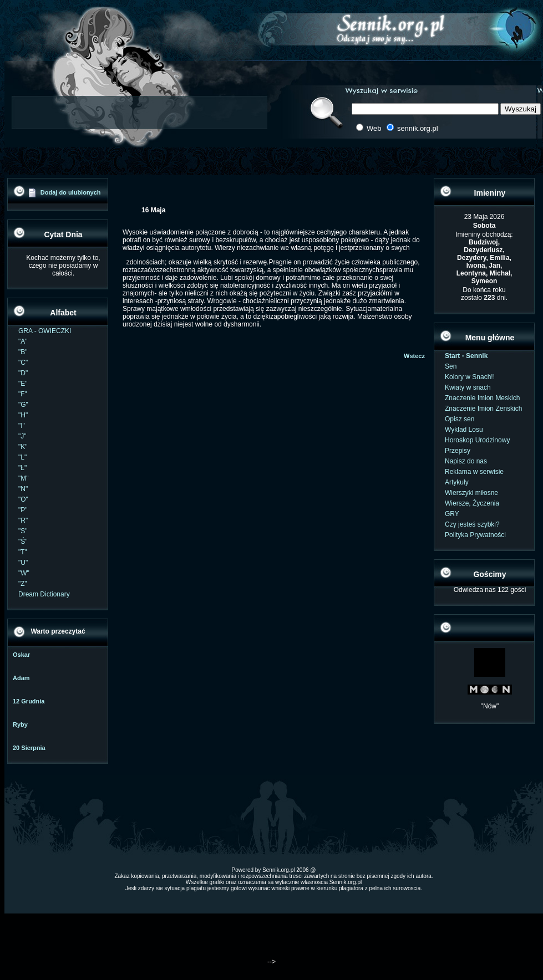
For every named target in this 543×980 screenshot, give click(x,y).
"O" (23, 499)
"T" (23, 552)
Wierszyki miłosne (471, 493)
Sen (451, 366)
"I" (22, 426)
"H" (23, 415)
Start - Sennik (466, 356)
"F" (23, 394)
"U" (23, 563)
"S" (23, 531)
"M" (24, 478)
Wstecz (414, 356)
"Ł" (22, 468)
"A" (23, 341)
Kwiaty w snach (468, 387)
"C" (23, 363)
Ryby (20, 724)
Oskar (21, 655)
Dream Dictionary (44, 594)
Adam (21, 678)
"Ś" (23, 542)
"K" (23, 447)
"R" (23, 520)
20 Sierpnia (29, 748)
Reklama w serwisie (474, 472)
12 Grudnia (29, 701)
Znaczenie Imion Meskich (482, 398)
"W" (24, 573)
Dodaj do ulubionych (71, 192)
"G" (23, 405)
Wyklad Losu (464, 430)
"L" (22, 457)
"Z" (23, 584)
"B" (23, 352)
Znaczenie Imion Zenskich (483, 409)
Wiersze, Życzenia (472, 503)
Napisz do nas (466, 461)
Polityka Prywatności (475, 535)
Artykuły (457, 482)
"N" (23, 489)
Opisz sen (460, 419)
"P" (23, 510)
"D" (23, 373)
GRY (452, 514)
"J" (22, 436)
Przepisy (458, 451)
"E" (23, 384)
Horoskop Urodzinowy (477, 440)
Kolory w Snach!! (470, 377)
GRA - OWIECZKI (45, 331)
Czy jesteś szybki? (472, 524)
